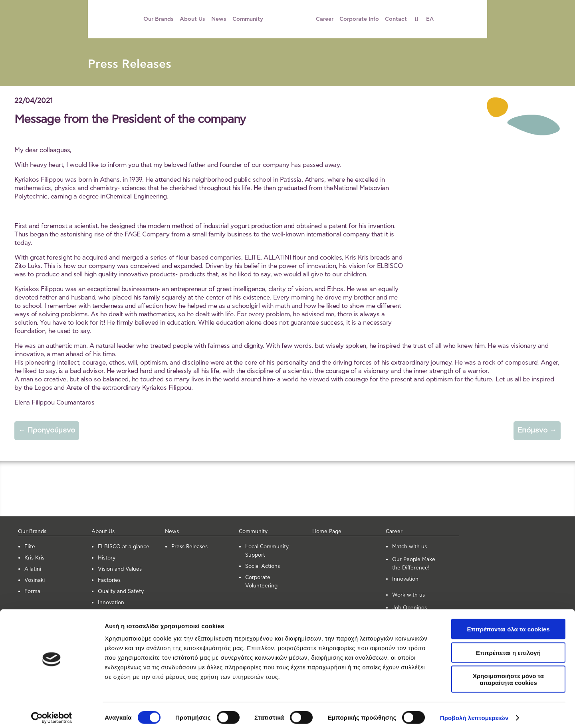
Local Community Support (267, 551)
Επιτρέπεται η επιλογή (508, 647)
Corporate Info (359, 19)
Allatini (33, 569)
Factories (109, 580)
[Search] (419, 19)
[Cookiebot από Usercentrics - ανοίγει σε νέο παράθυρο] (52, 712)
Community (248, 19)
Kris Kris (34, 558)
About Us (192, 19)
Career (325, 19)
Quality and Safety (121, 592)
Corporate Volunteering (261, 582)
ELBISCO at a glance (124, 547)
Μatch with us (409, 547)
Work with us (408, 595)
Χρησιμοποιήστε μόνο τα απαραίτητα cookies (508, 674)
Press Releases (130, 64)
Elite (30, 547)
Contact (396, 19)
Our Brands (159, 19)
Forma (32, 592)
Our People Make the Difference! (414, 564)
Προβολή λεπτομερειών (474, 712)
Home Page (327, 532)
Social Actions (263, 566)
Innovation (111, 603)
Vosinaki (35, 580)
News (219, 19)
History (107, 558)
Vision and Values (120, 569)
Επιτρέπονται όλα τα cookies (508, 624)
